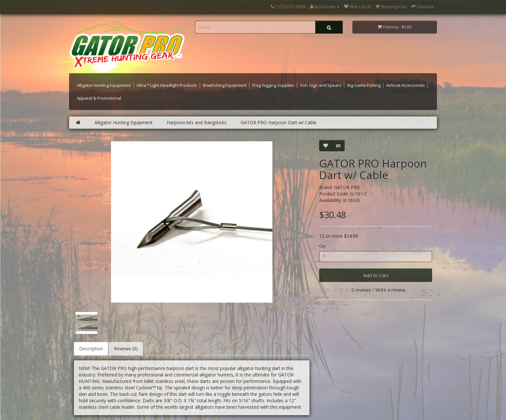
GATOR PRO (347, 187)
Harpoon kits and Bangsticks (197, 122)
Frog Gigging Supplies (273, 85)
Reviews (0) (126, 349)
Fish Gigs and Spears (321, 85)
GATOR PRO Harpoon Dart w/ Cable (279, 122)
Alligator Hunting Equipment (104, 85)
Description (91, 349)
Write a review (390, 290)
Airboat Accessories (406, 85)
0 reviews (361, 290)
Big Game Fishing (364, 85)
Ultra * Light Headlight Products (167, 85)
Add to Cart (376, 275)
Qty (322, 246)
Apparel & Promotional (99, 98)
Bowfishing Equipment (225, 85)
